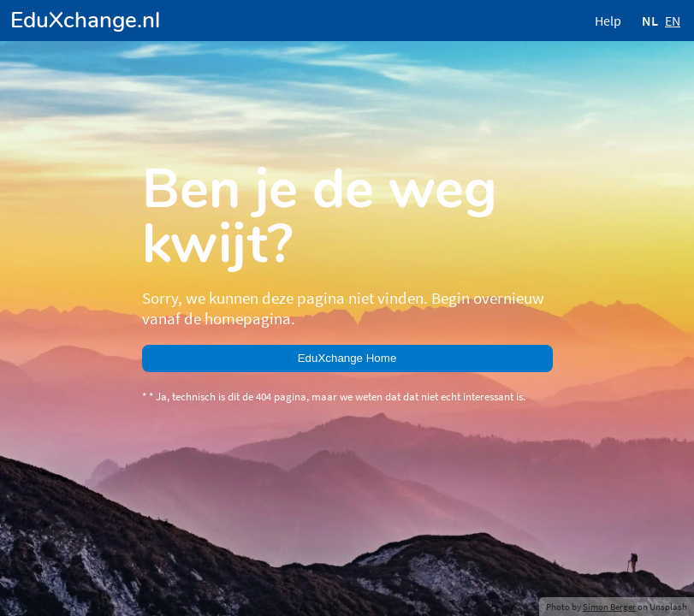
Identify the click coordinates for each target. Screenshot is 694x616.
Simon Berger (609, 607)
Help (608, 21)
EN (673, 21)
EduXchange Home (347, 358)
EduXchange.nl (85, 20)
